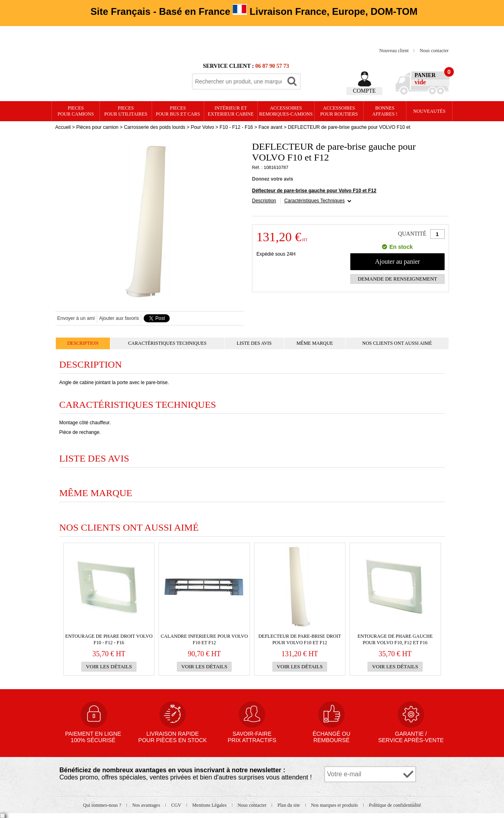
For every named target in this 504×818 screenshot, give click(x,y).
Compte (365, 91)
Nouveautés (429, 111)
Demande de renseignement (397, 279)
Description (264, 201)
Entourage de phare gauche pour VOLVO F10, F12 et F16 (395, 639)
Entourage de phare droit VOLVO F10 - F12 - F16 (109, 639)
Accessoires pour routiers (339, 111)
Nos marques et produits (335, 805)
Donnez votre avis (273, 179)
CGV (177, 805)
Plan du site (290, 805)
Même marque (315, 343)
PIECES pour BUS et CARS (178, 111)
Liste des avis (254, 343)
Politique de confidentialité (395, 805)
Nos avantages (147, 805)
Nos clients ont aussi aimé (397, 343)
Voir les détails (109, 666)
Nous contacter (434, 51)
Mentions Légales (210, 805)
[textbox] (238, 81)
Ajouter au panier (397, 261)
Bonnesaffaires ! (385, 111)
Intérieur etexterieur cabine (231, 111)
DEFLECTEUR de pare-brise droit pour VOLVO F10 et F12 (300, 639)
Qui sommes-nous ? (103, 805)
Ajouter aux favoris (119, 318)
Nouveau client (394, 51)
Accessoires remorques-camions (286, 111)
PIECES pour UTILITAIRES (126, 111)
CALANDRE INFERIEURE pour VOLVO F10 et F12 (204, 639)
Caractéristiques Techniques (314, 201)
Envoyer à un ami (76, 318)
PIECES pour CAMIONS (76, 111)
